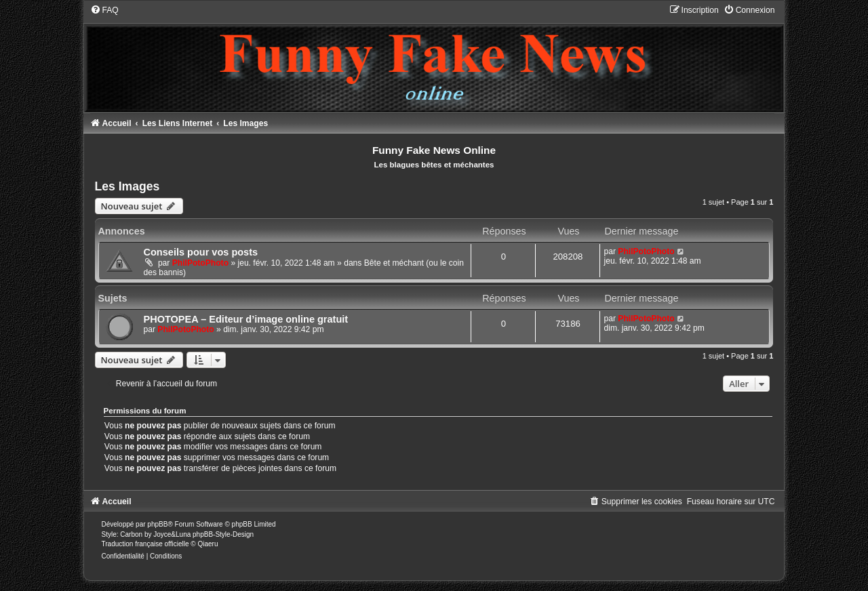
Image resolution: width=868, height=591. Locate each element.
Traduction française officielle (145, 544)
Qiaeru (208, 544)
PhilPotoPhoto (200, 263)
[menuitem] (104, 10)
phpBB (157, 524)
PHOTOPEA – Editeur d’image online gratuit (246, 319)
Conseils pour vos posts (201, 252)
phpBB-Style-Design (223, 534)
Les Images (127, 186)
